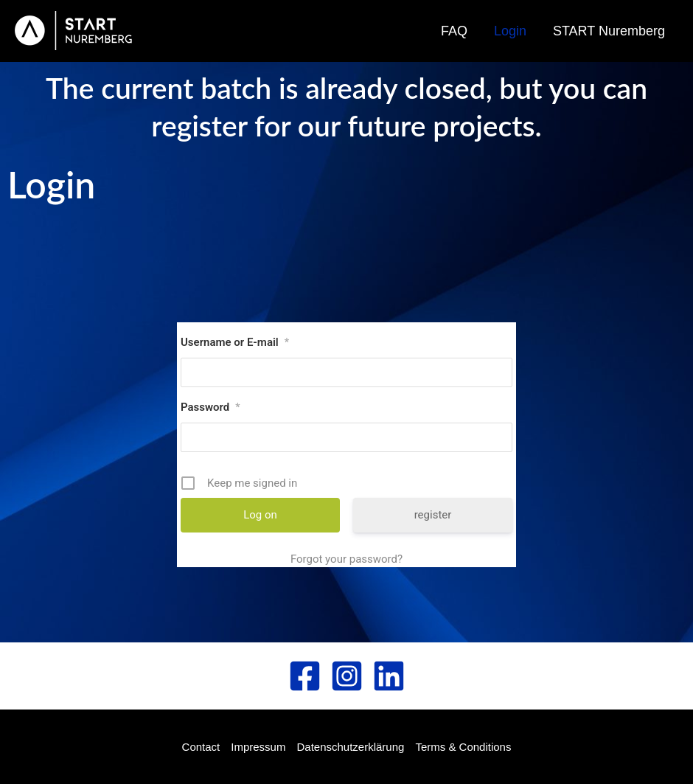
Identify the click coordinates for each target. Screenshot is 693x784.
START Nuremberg (609, 31)
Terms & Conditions (463, 747)
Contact (201, 747)
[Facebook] (305, 676)
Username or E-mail (235, 342)
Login (510, 31)
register (433, 515)
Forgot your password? (346, 559)
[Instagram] (347, 676)
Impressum (258, 747)
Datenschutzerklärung (350, 747)
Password (210, 407)
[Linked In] (389, 676)
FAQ (454, 31)
